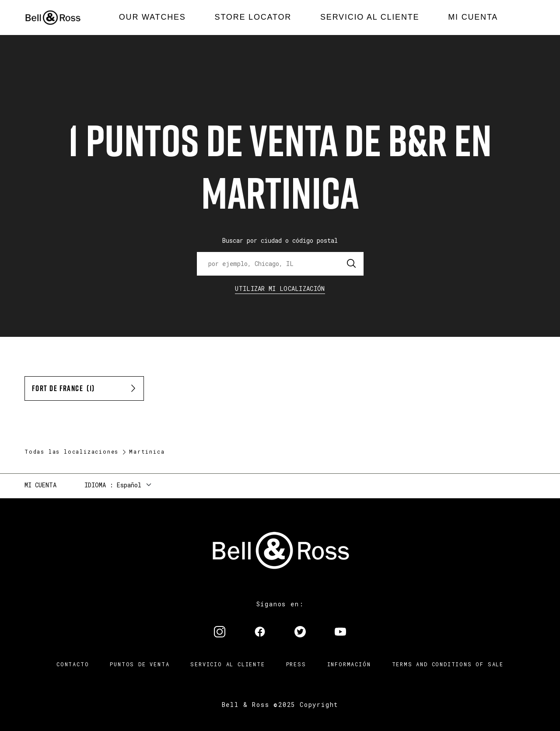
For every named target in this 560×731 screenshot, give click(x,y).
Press (296, 664)
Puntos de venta (140, 664)
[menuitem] (152, 17)
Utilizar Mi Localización (280, 289)
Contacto (73, 664)
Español (129, 485)
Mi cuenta (40, 485)
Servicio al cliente (227, 664)
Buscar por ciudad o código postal (280, 240)
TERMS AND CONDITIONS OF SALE (448, 664)
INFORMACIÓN (349, 664)
